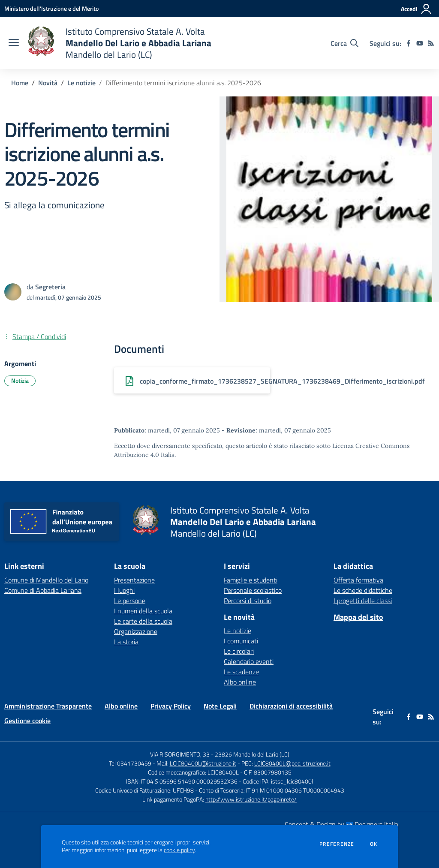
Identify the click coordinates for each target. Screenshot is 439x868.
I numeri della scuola (143, 611)
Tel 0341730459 (130, 763)
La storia (126, 642)
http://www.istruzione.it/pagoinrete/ (251, 799)
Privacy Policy (171, 706)
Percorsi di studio (248, 601)
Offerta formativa (358, 580)
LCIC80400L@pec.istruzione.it (292, 763)
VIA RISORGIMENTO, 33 (180, 754)
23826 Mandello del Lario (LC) (252, 754)
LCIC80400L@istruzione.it (203, 763)
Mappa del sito (358, 617)
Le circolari (239, 651)
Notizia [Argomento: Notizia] (20, 380)
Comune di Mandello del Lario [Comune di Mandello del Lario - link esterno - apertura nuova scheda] (46, 580)
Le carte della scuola (143, 621)
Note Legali (220, 706)
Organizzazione (136, 631)
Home (20, 83)
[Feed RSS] (431, 43)
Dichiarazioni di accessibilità (291, 706)
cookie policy (179, 850)
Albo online (240, 682)
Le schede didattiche (363, 590)
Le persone (130, 601)
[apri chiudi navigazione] (14, 43)
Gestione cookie (27, 721)
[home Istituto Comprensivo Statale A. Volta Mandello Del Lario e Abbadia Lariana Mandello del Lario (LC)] (119, 43)
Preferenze (337, 844)
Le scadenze (241, 672)
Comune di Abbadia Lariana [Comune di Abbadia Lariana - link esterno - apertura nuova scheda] (43, 590)
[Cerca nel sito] (344, 43)
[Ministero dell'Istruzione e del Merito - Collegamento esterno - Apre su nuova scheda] (51, 8)
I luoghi (124, 590)
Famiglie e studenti (251, 580)
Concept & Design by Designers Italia (341, 824)
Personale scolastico (253, 590)
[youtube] (420, 43)
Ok (374, 844)
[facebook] (409, 43)
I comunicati (241, 641)
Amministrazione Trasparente (48, 706)
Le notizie (81, 83)
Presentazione (134, 580)
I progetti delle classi (363, 601)
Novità (48, 83)
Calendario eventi (249, 661)
